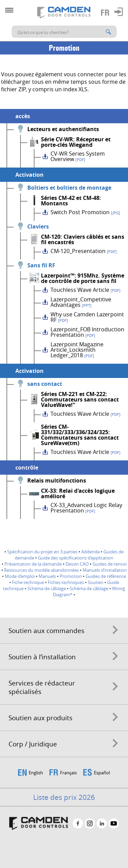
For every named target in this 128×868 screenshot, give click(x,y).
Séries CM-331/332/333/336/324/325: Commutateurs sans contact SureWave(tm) (80, 435)
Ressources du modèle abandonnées (41, 570)
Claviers (38, 226)
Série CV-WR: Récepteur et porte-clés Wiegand (76, 142)
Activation (30, 175)
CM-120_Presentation (84, 251)
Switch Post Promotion (85, 212)
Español (102, 773)
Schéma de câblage (47, 588)
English (36, 773)
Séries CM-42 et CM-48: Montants (71, 201)
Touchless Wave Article (86, 290)
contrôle (27, 468)
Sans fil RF (41, 265)
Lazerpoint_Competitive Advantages (81, 302)
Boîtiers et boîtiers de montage (69, 188)
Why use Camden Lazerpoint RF (87, 317)
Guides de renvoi (110, 564)
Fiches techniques (66, 582)
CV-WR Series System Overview (78, 156)
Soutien (96, 582)
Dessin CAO (77, 564)
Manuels (47, 576)
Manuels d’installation (105, 570)
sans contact (45, 384)
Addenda (90, 552)
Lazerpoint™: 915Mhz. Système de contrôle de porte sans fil (83, 278)
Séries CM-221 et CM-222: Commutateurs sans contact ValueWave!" (80, 399)
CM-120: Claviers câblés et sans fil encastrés (83, 239)
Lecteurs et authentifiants (63, 129)
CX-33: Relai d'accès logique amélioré (78, 493)
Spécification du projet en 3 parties (42, 552)
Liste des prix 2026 (64, 797)
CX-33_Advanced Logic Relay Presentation (86, 508)
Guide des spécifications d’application (76, 558)
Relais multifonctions (57, 480)
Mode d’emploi (20, 576)
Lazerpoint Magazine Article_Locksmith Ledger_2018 (77, 350)
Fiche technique (28, 582)
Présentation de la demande (33, 564)
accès (23, 116)
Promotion (71, 576)
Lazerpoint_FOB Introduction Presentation (87, 332)
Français (68, 773)
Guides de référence (106, 576)
